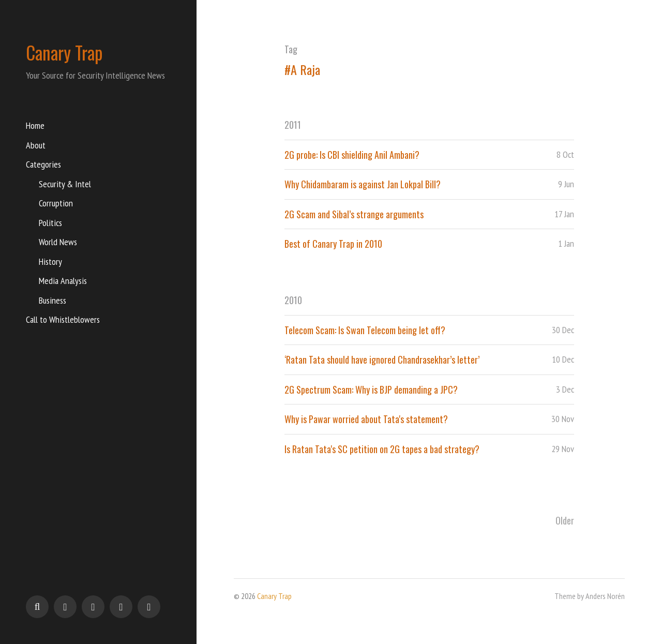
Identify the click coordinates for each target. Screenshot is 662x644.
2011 (293, 125)
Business (52, 300)
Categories (43, 164)
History (50, 261)
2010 (293, 300)
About (36, 145)
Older (565, 520)
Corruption (56, 203)
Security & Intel (65, 184)
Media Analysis (63, 281)
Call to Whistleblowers (63, 319)
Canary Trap (64, 52)
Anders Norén (605, 596)
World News (58, 242)
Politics (50, 223)
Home (35, 125)
